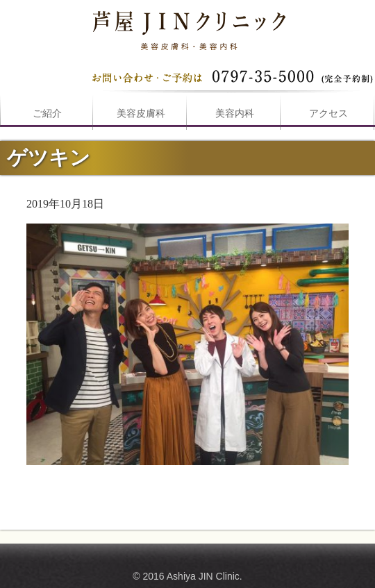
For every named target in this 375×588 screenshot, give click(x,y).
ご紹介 (47, 114)
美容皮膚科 (141, 114)
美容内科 (235, 114)
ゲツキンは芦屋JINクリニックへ (187, 28)
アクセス (328, 114)
